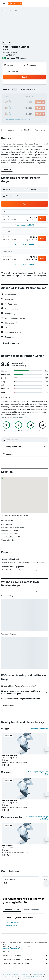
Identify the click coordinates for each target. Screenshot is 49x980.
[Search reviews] (26, 440)
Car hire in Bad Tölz (13, 922)
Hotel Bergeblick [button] (8, 846)
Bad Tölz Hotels (38, 977)
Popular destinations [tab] (31, 909)
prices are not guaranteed (11, 949)
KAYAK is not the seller (26, 955)
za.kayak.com (7, 975)
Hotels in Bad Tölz (12, 925)
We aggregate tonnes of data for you (26, 959)
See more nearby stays (40, 729)
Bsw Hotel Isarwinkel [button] (10, 756)
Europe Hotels (25, 975)
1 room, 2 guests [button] (11, 71)
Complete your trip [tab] (12, 909)
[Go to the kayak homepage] (15, 3)
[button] (4, 3)
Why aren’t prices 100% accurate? (26, 963)
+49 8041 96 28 (9, 55)
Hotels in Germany (38, 975)
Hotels (16, 975)
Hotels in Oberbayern (24, 977)
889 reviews (21, 58)
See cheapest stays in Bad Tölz (38, 773)
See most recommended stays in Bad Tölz (37, 818)
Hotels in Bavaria (9, 977)
